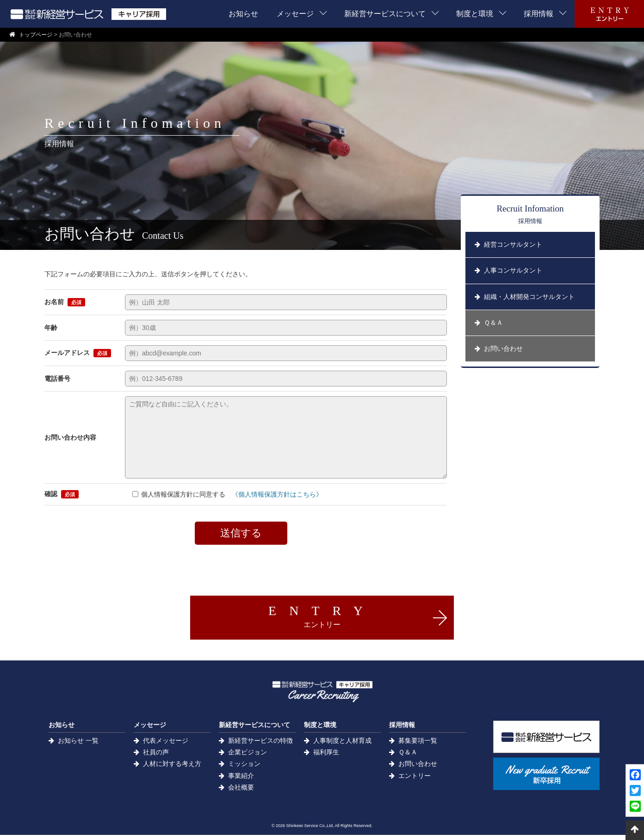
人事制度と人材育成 (342, 746)
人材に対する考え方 (172, 769)
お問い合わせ (418, 769)
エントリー (415, 781)
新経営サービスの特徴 (260, 746)
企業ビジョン (248, 757)
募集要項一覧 (418, 746)
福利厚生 (326, 757)
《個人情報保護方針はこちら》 (277, 494)
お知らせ (243, 14)
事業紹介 (241, 781)
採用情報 (539, 14)
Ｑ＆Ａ (408, 757)
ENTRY (322, 616)
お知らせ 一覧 (78, 746)
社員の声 (156, 757)
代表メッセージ (166, 746)
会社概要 (241, 792)
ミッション (244, 769)
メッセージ (295, 14)
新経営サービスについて (385, 14)
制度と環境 (475, 14)
